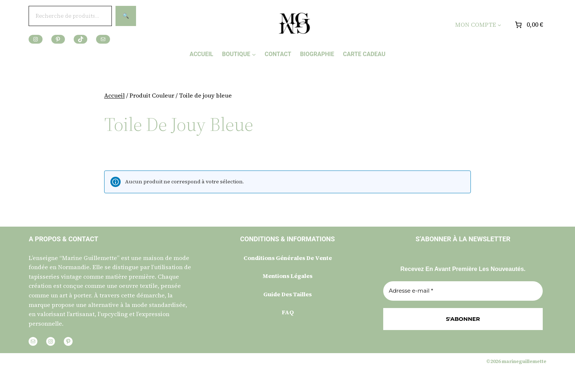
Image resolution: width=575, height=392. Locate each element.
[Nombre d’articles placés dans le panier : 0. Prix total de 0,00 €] (528, 25)
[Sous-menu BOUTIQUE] (254, 54)
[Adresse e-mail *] (463, 291)
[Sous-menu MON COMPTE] (499, 25)
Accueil (114, 95)
